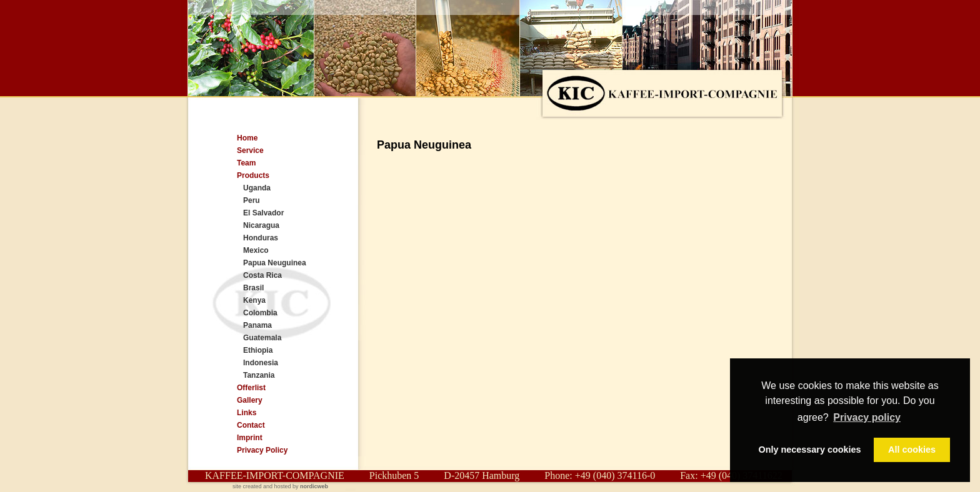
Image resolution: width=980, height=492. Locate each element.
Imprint (250, 438)
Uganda (257, 188)
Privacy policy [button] (867, 417)
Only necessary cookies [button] (810, 450)
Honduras (261, 238)
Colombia (260, 313)
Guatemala (262, 338)
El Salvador (263, 213)
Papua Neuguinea (275, 263)
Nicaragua (261, 225)
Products (253, 175)
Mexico (256, 250)
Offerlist (251, 388)
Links (247, 413)
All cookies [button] (912, 450)
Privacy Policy (262, 450)
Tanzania (259, 375)
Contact (251, 425)
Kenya (254, 300)
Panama (257, 325)
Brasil (253, 288)
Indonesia (261, 363)
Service (250, 150)
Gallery (250, 400)
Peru (252, 200)
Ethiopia (258, 350)
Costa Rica (262, 275)
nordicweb (314, 486)
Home (247, 138)
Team (246, 163)
